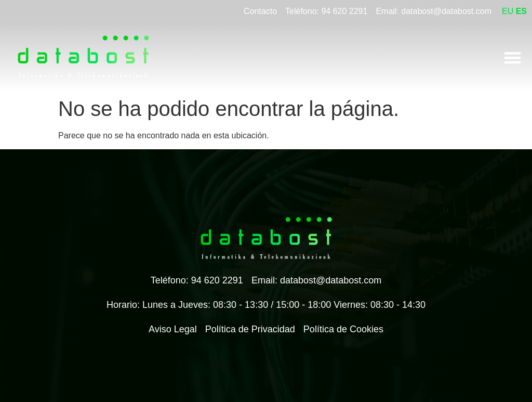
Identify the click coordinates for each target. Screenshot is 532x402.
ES (521, 11)
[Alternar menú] (513, 57)
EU (508, 11)
